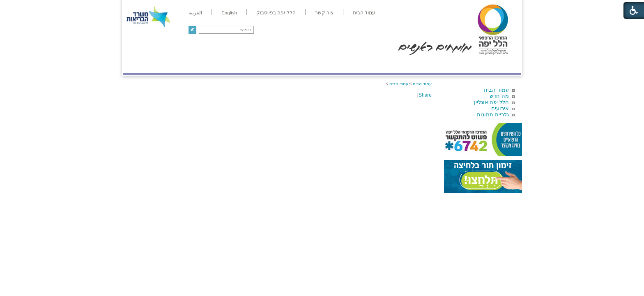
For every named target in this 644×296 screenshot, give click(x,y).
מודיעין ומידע (498, 64)
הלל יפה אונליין (491, 102)
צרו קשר (136, 64)
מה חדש (499, 96)
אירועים (500, 108)
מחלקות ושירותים (448, 64)
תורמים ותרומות (177, 64)
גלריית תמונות (493, 114)
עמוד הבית (496, 90)
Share (425, 95)
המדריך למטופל (350, 64)
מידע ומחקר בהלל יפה (294, 64)
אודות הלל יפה (398, 64)
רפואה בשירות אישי (232, 64)
